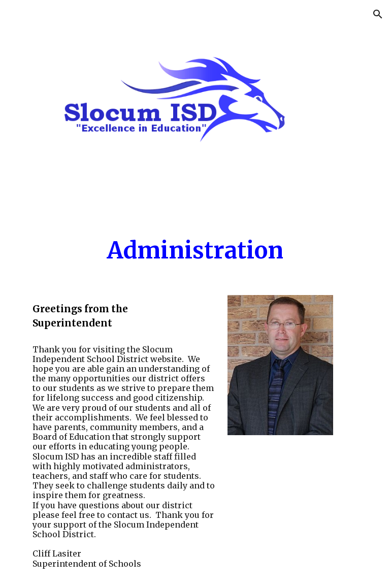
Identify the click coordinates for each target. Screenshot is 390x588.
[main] (195, 251)
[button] (378, 14)
